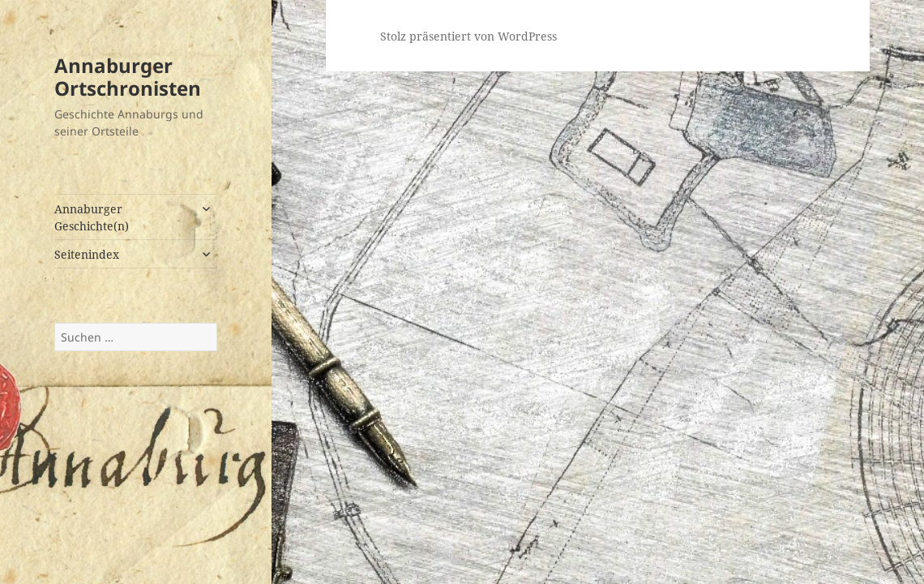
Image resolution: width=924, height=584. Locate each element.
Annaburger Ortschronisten (128, 77)
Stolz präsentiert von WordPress (468, 36)
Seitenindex (87, 254)
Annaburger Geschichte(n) (92, 217)
